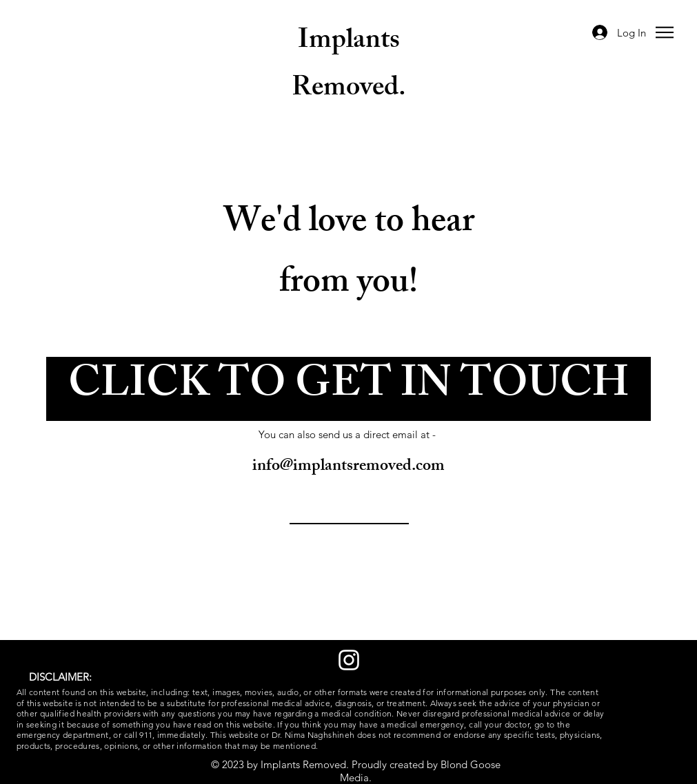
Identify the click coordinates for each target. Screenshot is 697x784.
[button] (665, 32)
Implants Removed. (349, 66)
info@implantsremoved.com (348, 467)
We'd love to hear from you (349, 255)
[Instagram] (349, 660)
